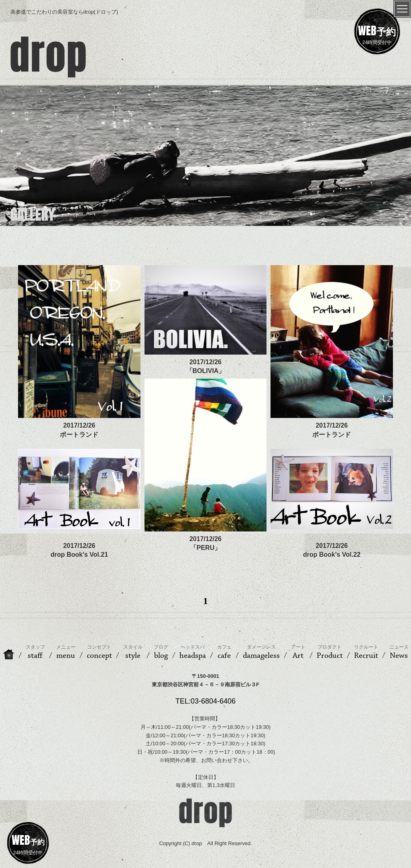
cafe (224, 652)
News (399, 652)
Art (298, 652)
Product (330, 652)
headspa (193, 652)
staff (35, 652)
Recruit (366, 652)
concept (99, 652)
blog (161, 652)
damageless (261, 652)
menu (66, 652)
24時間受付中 (377, 34)
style (133, 652)
